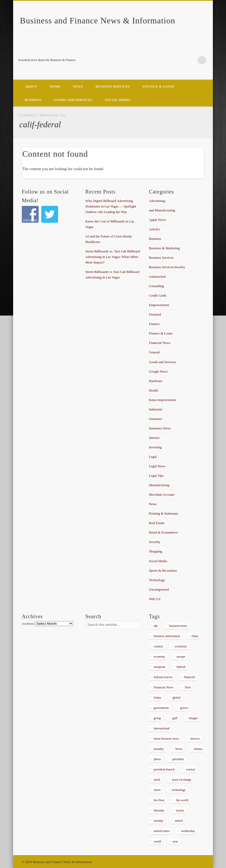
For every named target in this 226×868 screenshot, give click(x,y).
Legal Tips (156, 476)
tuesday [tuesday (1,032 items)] (159, 821)
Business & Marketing (164, 248)
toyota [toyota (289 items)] (180, 810)
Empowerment (159, 305)
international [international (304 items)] (162, 728)
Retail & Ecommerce (163, 532)
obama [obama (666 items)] (198, 749)
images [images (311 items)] (193, 718)
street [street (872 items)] (157, 790)
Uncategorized (159, 589)
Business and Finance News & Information (98, 21)
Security (155, 542)
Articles (154, 229)
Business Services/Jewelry (167, 267)
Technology (157, 580)
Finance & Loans (158, 86)
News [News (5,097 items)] (179, 749)
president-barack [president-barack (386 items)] (164, 769)
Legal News (157, 466)
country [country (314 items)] (159, 646)
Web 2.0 (155, 599)
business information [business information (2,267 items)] (167, 636)
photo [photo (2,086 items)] (157, 759)
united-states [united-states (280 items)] (162, 831)
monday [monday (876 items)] (159, 749)
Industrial (156, 409)
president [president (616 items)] (178, 759)
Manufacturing (159, 485)
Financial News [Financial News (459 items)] (164, 687)
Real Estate (157, 523)
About (31, 86)
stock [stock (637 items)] (157, 780)
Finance (154, 324)
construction (157, 276)
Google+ (191, 60)
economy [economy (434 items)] (160, 657)
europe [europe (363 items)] (181, 657)
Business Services (113, 86)
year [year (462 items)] (175, 841)
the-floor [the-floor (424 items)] (159, 800)
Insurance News (160, 428)
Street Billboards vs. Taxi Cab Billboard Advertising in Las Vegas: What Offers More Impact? (113, 257)
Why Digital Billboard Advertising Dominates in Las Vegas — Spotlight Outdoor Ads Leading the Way (111, 206)
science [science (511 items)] (191, 769)
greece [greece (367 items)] (184, 708)
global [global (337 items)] (177, 698)
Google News (158, 371)
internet (154, 438)
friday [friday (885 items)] (158, 698)
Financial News (160, 343)
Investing (155, 447)
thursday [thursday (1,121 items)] (159, 810)
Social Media (117, 100)
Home (55, 86)
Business (33, 100)
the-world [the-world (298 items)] (182, 800)
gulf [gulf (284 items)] (175, 718)
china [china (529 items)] (195, 636)
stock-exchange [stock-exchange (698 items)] (181, 780)
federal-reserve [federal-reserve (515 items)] (163, 677)
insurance (156, 419)
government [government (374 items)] (161, 708)
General (154, 352)
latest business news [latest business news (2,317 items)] (166, 739)
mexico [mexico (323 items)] (195, 739)
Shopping (156, 551)
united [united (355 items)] (179, 821)
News (78, 86)
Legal (153, 457)
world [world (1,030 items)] (157, 841)
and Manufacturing (162, 210)
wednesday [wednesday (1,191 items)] (188, 831)
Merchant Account (162, 494)
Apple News (158, 220)
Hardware (156, 381)
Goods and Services (73, 100)
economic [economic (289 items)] (181, 646)
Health (154, 390)
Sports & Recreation (163, 570)
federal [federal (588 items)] (181, 667)
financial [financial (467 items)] (189, 677)
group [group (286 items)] (157, 718)
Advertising (157, 201)
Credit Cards (158, 295)
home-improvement (163, 400)
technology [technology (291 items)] (179, 790)
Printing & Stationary (164, 513)
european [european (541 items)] (160, 667)
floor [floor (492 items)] (188, 687)
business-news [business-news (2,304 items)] (178, 626)
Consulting (156, 286)
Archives (28, 624)
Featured (155, 314)
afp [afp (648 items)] (156, 626)
